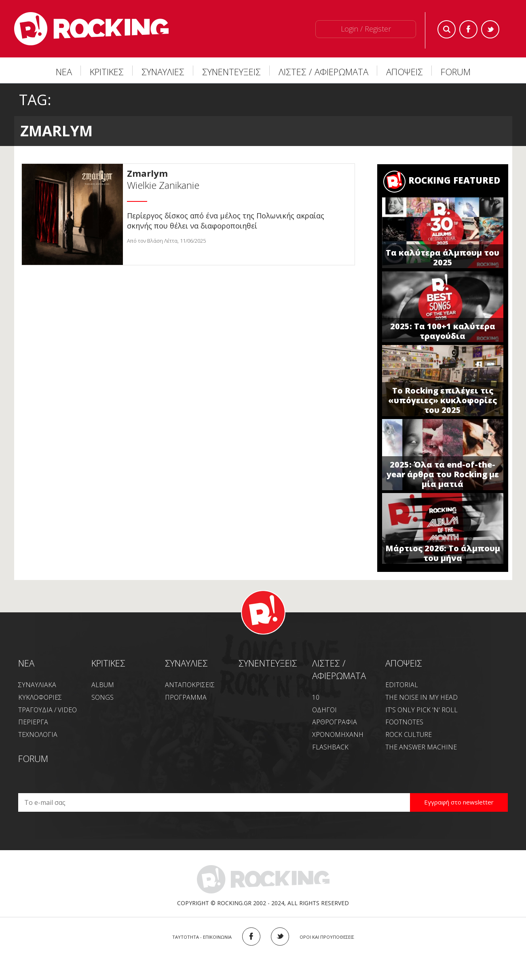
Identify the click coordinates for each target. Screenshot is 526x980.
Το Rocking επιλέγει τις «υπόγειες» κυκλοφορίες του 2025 (443, 400)
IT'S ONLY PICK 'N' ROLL (421, 710)
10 (316, 697)
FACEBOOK (251, 937)
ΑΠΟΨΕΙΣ (405, 72)
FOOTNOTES (404, 722)
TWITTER (280, 937)
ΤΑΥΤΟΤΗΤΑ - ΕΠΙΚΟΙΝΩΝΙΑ (202, 937)
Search (447, 29)
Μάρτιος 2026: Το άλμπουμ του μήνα (443, 553)
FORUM (456, 72)
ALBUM (103, 685)
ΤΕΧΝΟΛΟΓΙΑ (38, 734)
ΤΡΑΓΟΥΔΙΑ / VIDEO (48, 710)
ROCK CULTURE (409, 734)
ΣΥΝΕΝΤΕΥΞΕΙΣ (231, 72)
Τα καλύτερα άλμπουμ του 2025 (443, 257)
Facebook (468, 29)
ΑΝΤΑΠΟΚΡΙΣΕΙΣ (190, 685)
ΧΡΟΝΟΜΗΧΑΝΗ (338, 734)
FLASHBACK (330, 747)
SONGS (102, 697)
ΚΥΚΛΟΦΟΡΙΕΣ (40, 697)
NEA (26, 663)
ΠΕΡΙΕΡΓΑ (33, 722)
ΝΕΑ (64, 72)
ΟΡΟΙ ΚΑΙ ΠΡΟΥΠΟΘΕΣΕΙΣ (327, 937)
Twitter (490, 29)
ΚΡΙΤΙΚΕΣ (107, 72)
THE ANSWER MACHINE (421, 747)
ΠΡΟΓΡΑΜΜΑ (186, 697)
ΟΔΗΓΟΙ (324, 710)
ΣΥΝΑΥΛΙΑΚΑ (37, 685)
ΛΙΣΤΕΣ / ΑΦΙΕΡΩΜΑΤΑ (323, 72)
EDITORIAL (402, 685)
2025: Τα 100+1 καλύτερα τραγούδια (443, 331)
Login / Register (366, 29)
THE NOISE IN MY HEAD (421, 697)
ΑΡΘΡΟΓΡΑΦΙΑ (335, 722)
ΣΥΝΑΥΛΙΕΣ (163, 72)
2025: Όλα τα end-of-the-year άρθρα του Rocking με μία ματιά (443, 474)
